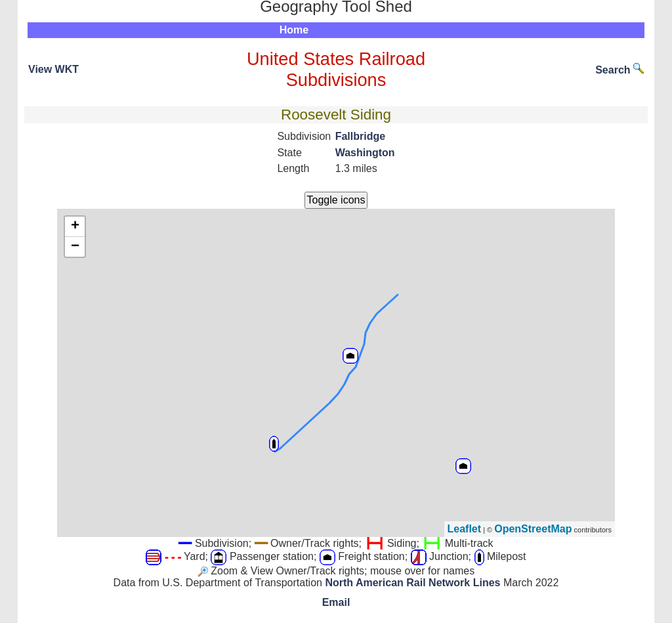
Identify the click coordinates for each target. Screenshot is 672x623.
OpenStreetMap (533, 529)
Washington (365, 153)
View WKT (53, 69)
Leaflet (465, 529)
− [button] (75, 247)
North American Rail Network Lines (412, 583)
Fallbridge (360, 136)
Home (294, 30)
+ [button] (75, 226)
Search (619, 70)
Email (336, 602)
